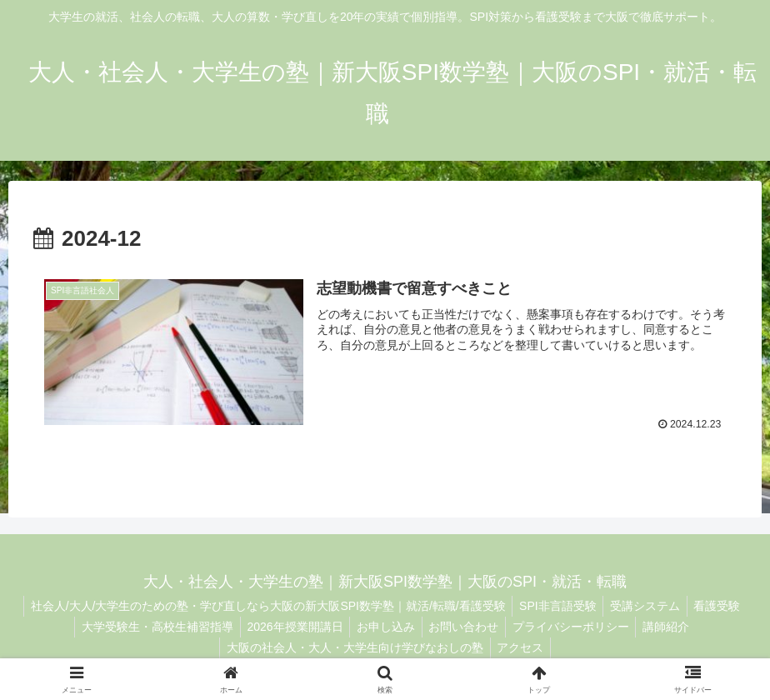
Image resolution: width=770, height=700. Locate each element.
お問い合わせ (466, 627)
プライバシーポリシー (577, 627)
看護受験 (722, 606)
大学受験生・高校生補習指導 (147, 627)
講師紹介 (676, 627)
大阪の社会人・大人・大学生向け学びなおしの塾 (353, 647)
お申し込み (384, 627)
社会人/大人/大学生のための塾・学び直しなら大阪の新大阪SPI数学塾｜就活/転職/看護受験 (262, 606)
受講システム (647, 606)
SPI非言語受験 (556, 606)
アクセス (522, 647)
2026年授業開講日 (289, 627)
